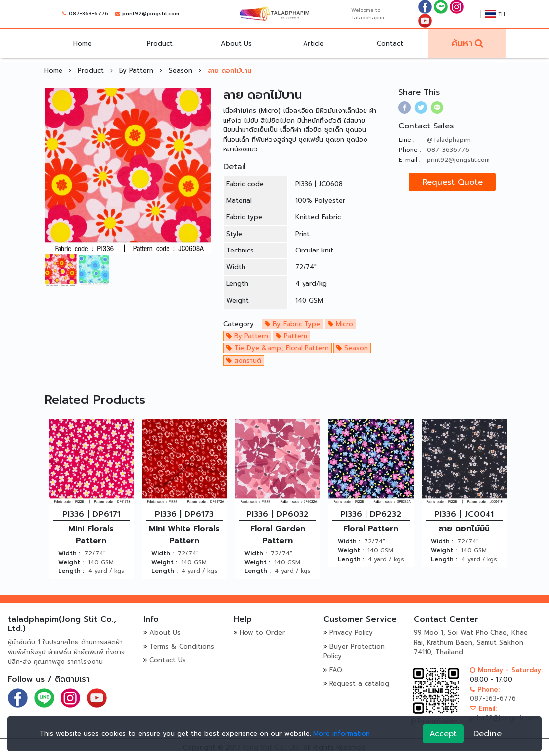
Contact (391, 43)
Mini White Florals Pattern (184, 535)
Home (83, 43)
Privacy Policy (351, 633)
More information (342, 733)
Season (182, 71)
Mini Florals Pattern (91, 535)
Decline (488, 734)
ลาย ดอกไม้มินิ (464, 529)
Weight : (71, 562)
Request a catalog (359, 683)
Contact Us (168, 660)
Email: (483, 709)
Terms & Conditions (182, 647)
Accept (443, 734)
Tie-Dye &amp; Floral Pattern (277, 348)
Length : (71, 571)
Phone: (485, 689)
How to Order (262, 633)
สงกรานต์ (244, 360)
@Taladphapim (449, 140)
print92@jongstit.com (151, 14)
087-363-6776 (89, 14)
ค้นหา (462, 43)
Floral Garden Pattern (278, 535)
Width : (69, 553)
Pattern (292, 336)
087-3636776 (448, 150)
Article (313, 43)
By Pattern (137, 71)
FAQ (336, 670)
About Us (237, 43)
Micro (340, 324)
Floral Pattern (371, 529)
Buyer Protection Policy (354, 652)
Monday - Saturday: (506, 670)
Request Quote (453, 182)
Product (160, 43)
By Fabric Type (293, 324)
